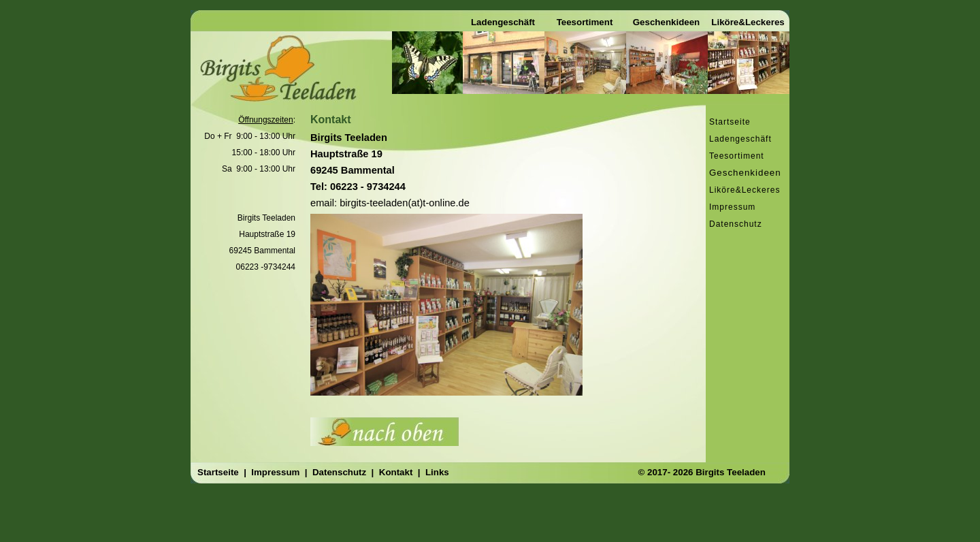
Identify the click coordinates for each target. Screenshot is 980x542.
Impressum (732, 207)
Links (437, 472)
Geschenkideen (745, 173)
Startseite (730, 122)
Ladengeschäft (503, 22)
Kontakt (397, 472)
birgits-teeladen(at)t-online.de (405, 203)
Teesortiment (585, 22)
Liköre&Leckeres (748, 22)
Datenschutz (736, 224)
